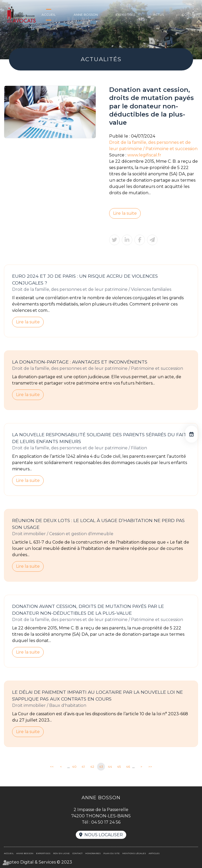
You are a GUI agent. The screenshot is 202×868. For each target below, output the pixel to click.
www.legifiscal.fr (144, 155)
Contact (190, 15)
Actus (158, 15)
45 (119, 767)
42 (92, 767)
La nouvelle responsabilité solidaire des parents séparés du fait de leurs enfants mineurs (99, 438)
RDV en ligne (191, 434)
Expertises (125, 15)
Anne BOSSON (86, 15)
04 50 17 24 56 (106, 822)
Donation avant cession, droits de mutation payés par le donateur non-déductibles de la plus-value (88, 610)
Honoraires (93, 853)
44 (110, 767)
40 (74, 767)
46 (128, 767)
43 (101, 767)
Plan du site (112, 853)
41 (83, 767)
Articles (154, 853)
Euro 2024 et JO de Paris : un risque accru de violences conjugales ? (85, 279)
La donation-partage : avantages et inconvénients (80, 362)
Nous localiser (104, 835)
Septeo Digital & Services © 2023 (38, 862)
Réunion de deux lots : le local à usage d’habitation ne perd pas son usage (98, 524)
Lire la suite (125, 213)
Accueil (49, 15)
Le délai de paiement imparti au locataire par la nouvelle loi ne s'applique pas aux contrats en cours (97, 695)
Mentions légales (134, 853)
